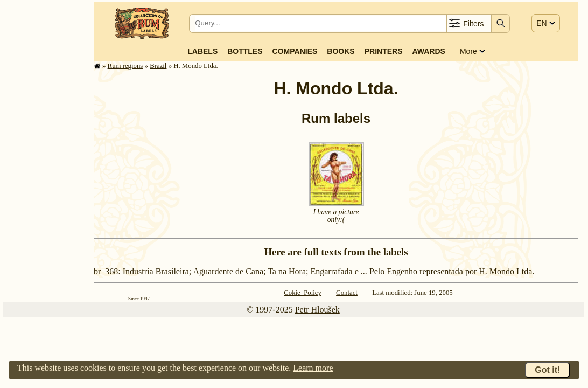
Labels (202, 51)
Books (341, 51)
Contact (347, 293)
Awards (428, 51)
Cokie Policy (303, 293)
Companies (295, 51)
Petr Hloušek (317, 310)
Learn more (313, 368)
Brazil (158, 66)
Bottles (245, 51)
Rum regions (125, 66)
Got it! (547, 370)
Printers (384, 51)
